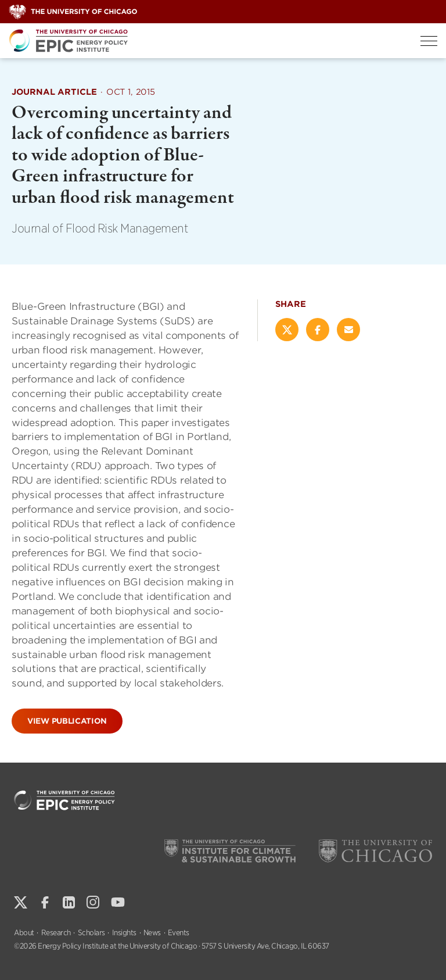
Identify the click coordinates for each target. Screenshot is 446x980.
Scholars (91, 933)
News (152, 933)
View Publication (67, 721)
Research (56, 933)
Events (179, 933)
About (24, 933)
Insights (124, 933)
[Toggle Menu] (429, 41)
